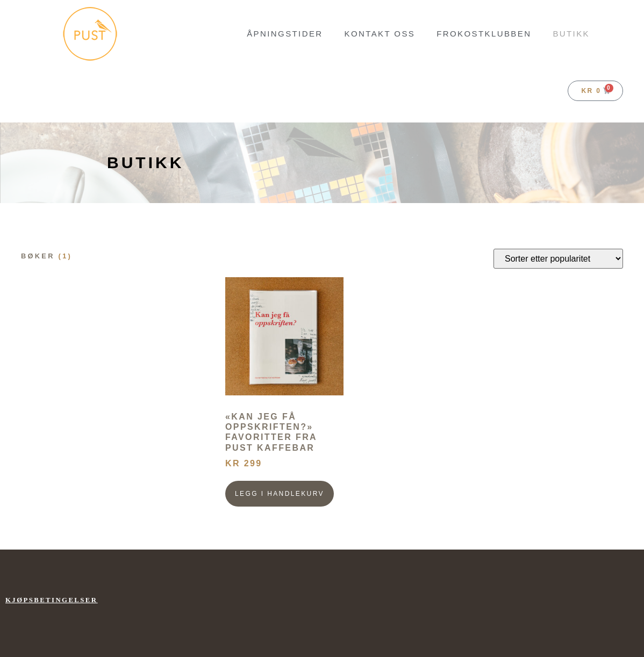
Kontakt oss (380, 34)
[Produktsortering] (558, 259)
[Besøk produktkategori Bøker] (118, 256)
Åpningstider (285, 34)
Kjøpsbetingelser (51, 600)
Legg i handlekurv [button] (280, 494)
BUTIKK (571, 34)
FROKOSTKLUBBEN (484, 34)
